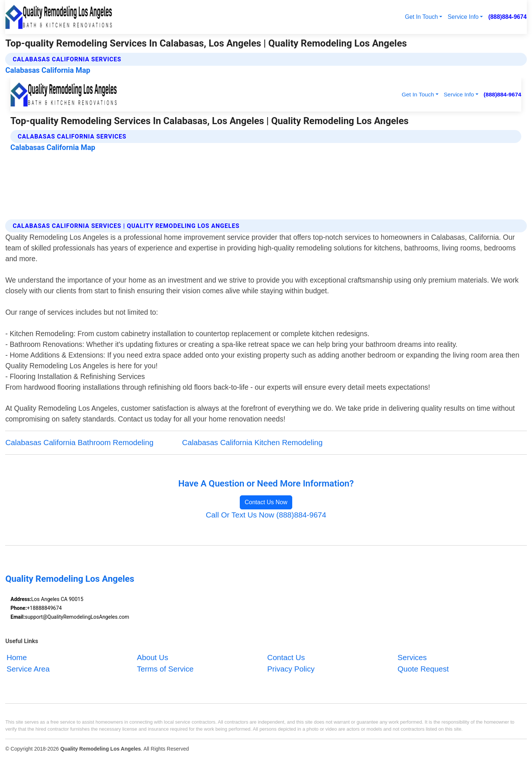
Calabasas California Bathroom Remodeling (79, 442)
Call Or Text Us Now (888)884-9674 (266, 515)
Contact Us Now (266, 502)
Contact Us (286, 658)
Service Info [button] (463, 17)
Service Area (28, 669)
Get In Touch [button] (421, 17)
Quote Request (423, 669)
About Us (152, 658)
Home (17, 658)
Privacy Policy (291, 669)
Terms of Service (165, 669)
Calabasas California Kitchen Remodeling (252, 442)
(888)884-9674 (508, 17)
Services (412, 658)
